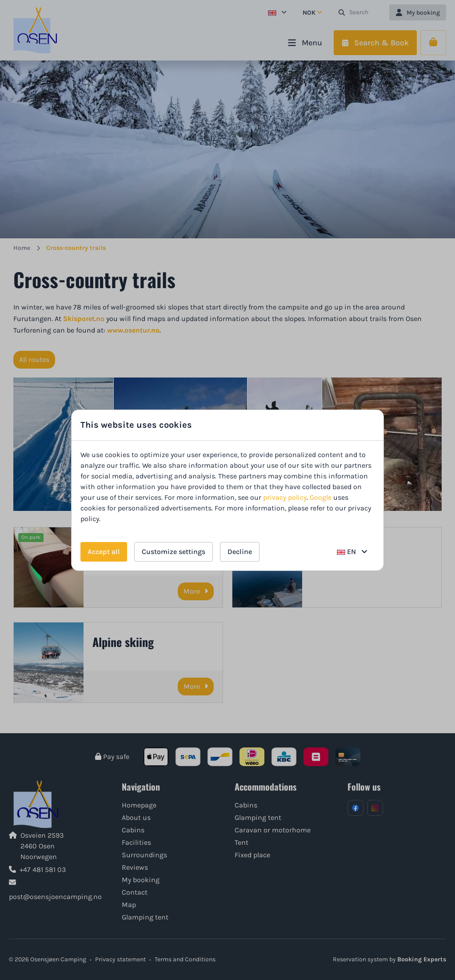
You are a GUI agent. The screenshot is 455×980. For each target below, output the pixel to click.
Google (321, 497)
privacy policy (285, 497)
